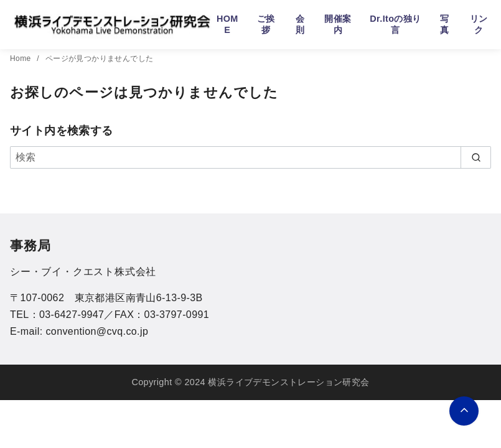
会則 (300, 25)
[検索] (250, 157)
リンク (479, 25)
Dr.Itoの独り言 (395, 25)
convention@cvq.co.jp (97, 331)
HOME (227, 25)
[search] (476, 157)
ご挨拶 (266, 25)
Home (21, 58)
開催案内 (338, 25)
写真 (444, 25)
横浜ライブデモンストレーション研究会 (288, 382)
